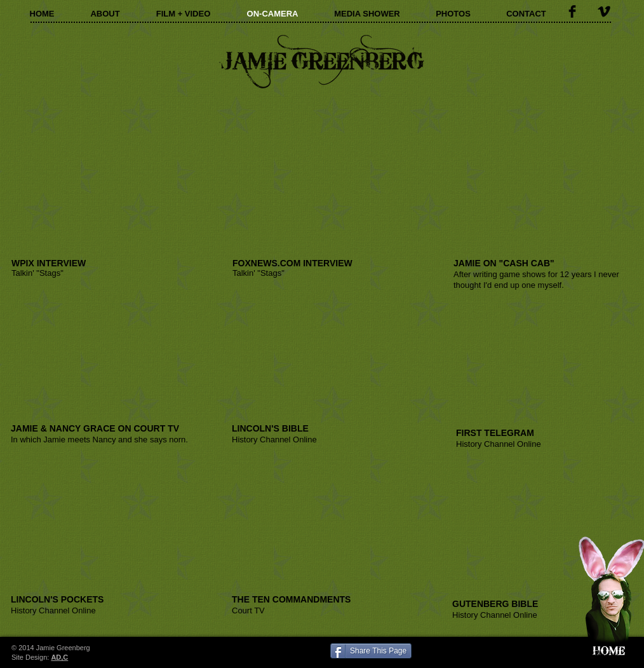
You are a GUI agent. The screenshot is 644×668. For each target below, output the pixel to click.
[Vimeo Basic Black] (604, 11)
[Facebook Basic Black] (572, 11)
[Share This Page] (371, 651)
